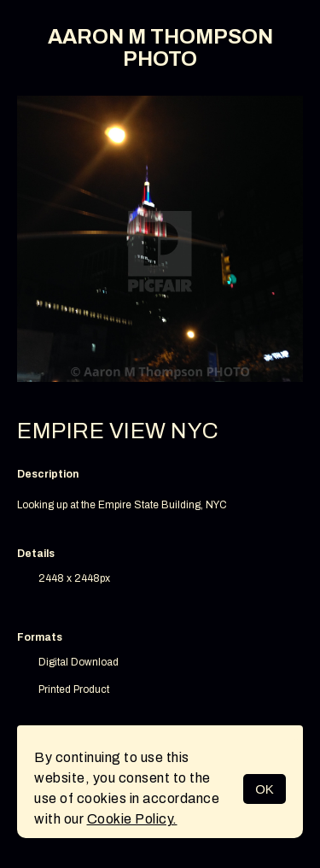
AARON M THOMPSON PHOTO (160, 48)
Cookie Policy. (132, 819)
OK (265, 789)
